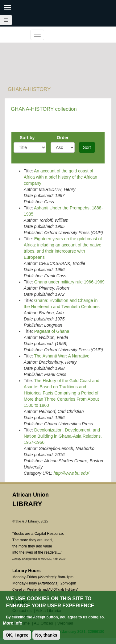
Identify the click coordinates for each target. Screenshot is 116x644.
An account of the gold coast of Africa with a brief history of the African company (60, 177)
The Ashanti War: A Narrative (62, 356)
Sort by (27, 138)
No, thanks (46, 636)
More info (12, 624)
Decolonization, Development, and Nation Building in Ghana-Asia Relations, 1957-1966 (63, 436)
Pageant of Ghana (52, 331)
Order (63, 138)
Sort (87, 147)
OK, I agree (17, 636)
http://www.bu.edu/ (71, 473)
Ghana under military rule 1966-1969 (69, 282)
